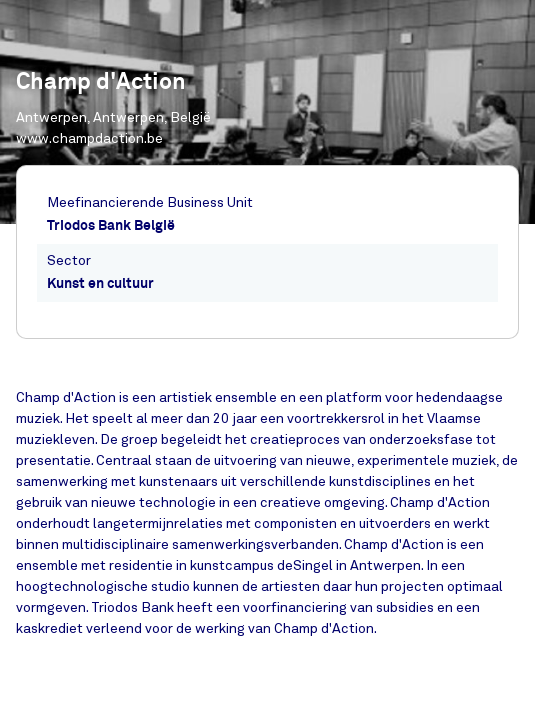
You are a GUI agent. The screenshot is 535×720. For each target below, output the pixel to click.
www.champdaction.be (89, 138)
